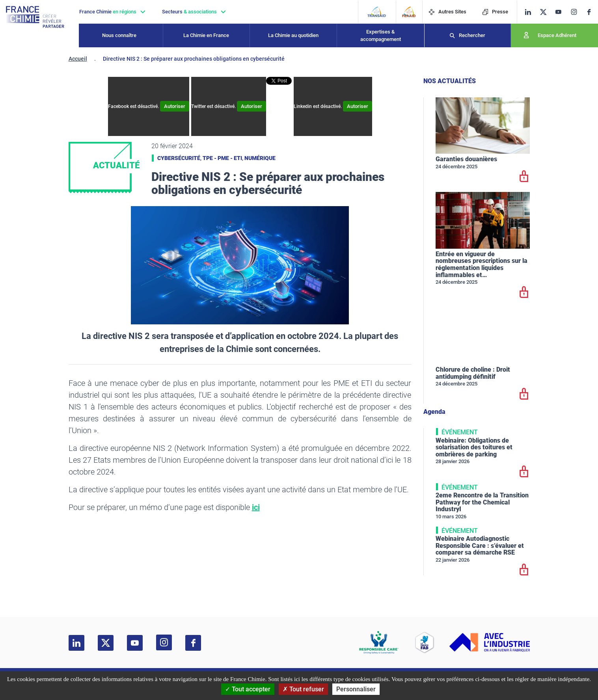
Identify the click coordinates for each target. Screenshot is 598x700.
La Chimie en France (206, 35)
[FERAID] (409, 12)
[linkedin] (528, 12)
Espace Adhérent (557, 35)
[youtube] (561, 12)
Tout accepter (248, 689)
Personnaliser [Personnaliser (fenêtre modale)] (356, 689)
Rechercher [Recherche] (472, 35)
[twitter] (546, 12)
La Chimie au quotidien (293, 35)
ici (256, 507)
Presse (495, 12)
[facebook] (592, 12)
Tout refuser (303, 689)
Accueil (78, 59)
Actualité (116, 165)
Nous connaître (119, 35)
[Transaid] (377, 12)
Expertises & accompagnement (381, 36)
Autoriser (175, 106)
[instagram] (576, 12)
